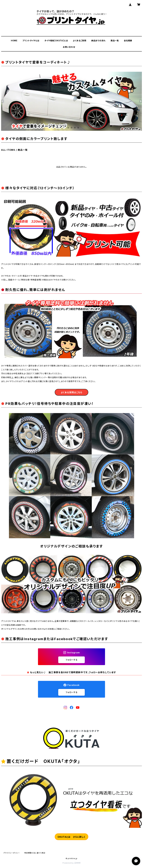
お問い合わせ (69, 47)
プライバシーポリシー (12, 853)
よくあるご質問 (80, 41)
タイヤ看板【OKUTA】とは (56, 41)
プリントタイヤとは (31, 41)
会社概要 (128, 41)
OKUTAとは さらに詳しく (71, 837)
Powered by (71, 863)
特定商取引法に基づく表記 (35, 853)
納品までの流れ (98, 41)
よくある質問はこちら (71, 392)
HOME (14, 41)
